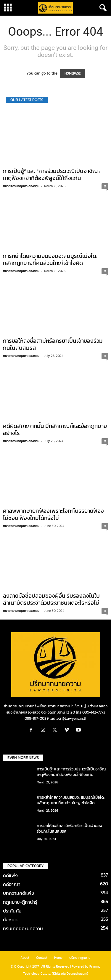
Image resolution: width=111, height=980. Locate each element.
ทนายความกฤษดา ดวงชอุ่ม (21, 186)
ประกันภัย (12, 911)
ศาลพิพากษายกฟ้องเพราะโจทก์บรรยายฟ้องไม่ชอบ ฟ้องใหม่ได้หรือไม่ (53, 514)
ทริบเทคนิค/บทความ (23, 928)
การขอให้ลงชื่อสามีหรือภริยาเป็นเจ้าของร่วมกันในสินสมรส (53, 344)
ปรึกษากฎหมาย (80, 958)
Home (58, 958)
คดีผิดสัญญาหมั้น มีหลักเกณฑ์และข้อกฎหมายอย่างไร (55, 430)
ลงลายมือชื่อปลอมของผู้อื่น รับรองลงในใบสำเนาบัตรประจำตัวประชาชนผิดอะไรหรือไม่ (51, 599)
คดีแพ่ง (10, 875)
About (25, 958)
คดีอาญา (12, 884)
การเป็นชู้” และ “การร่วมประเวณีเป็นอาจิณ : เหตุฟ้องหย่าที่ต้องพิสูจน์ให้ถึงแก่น (51, 175)
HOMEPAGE (73, 73)
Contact (42, 958)
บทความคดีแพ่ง (18, 893)
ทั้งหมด (10, 920)
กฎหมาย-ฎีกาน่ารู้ (20, 902)
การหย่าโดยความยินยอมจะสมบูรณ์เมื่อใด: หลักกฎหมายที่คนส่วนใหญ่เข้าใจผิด (50, 260)
